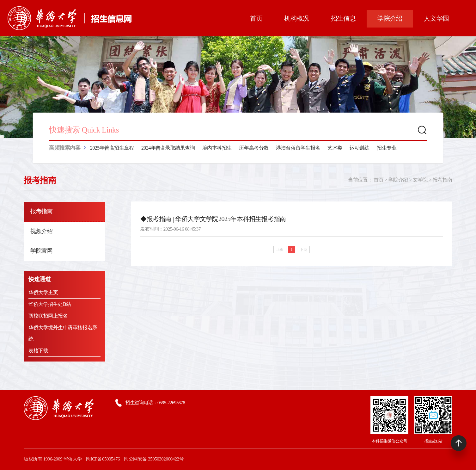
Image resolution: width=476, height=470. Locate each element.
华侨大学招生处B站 (50, 304)
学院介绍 (398, 180)
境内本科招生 (217, 148)
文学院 (420, 180)
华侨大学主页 (43, 293)
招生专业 (387, 148)
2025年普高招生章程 (112, 148)
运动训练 (360, 148)
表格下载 (38, 351)
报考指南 (442, 180)
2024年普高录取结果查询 (168, 148)
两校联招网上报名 (48, 316)
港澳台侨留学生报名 (298, 148)
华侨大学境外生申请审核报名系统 (63, 334)
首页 (378, 180)
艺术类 (335, 148)
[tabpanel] (238, 88)
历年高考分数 (254, 148)
